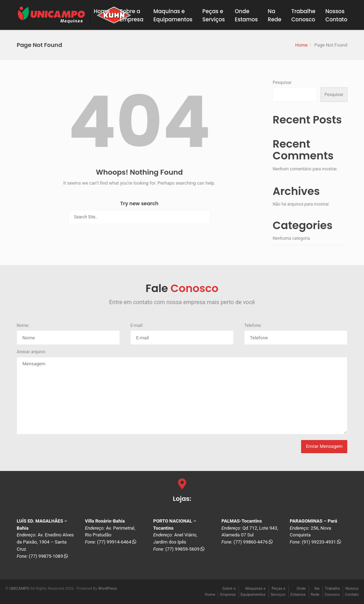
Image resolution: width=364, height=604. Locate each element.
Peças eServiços (213, 15)
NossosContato (336, 15)
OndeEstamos (247, 15)
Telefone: (253, 325)
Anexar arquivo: (31, 352)
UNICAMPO (19, 589)
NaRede (274, 15)
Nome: (23, 325)
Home (102, 11)
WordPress (108, 589)
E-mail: (137, 325)
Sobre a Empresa (132, 15)
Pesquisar (282, 83)
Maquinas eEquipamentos (173, 15)
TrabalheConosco (304, 15)
